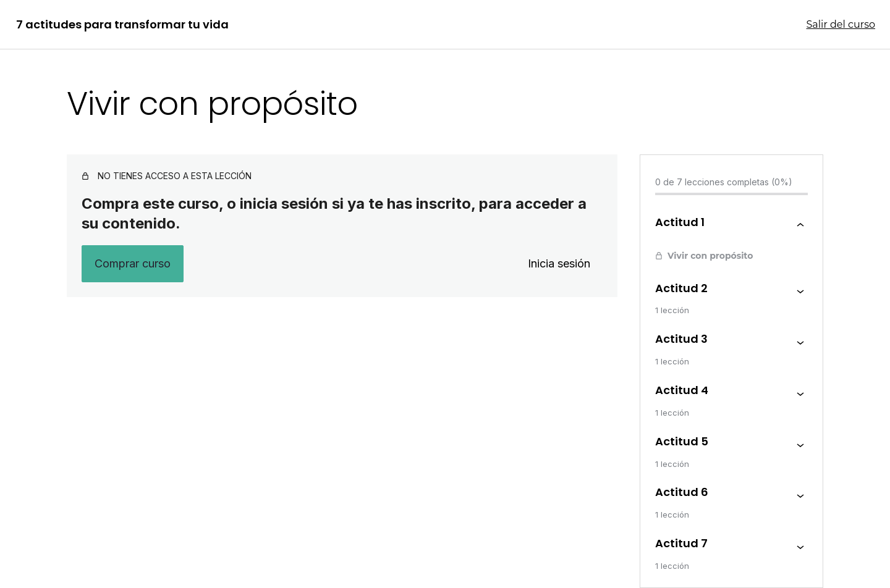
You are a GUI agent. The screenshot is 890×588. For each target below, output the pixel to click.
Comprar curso (133, 263)
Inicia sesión (559, 263)
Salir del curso (841, 24)
